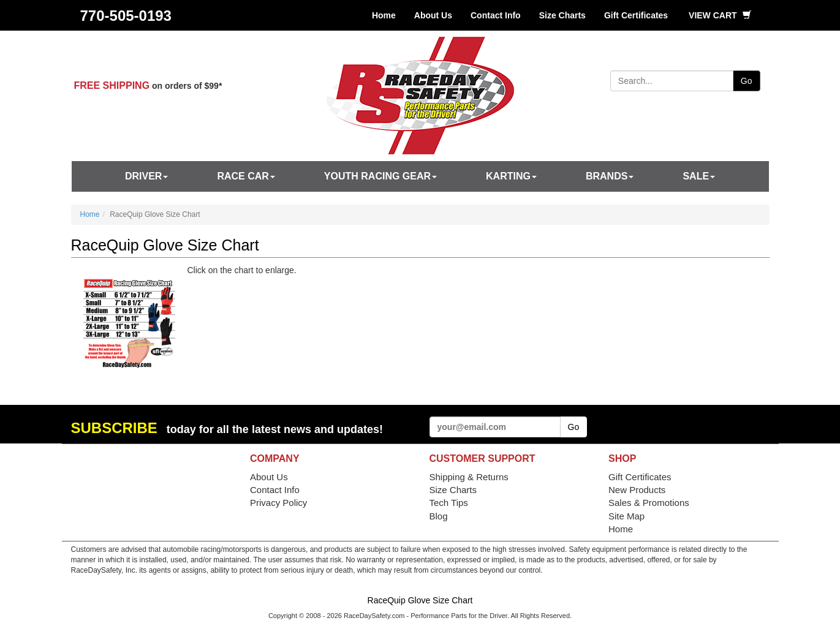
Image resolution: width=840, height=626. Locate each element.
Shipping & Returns (469, 477)
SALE (699, 176)
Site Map (626, 516)
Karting (511, 176)
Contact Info (496, 15)
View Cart (720, 15)
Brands (610, 176)
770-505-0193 (126, 16)
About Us (433, 15)
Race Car (246, 176)
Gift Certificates (636, 15)
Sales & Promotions (649, 503)
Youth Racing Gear (380, 176)
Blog (439, 516)
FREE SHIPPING (112, 85)
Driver (146, 176)
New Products (637, 490)
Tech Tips (449, 503)
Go (747, 81)
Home (384, 15)
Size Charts (562, 15)
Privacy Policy (278, 503)
